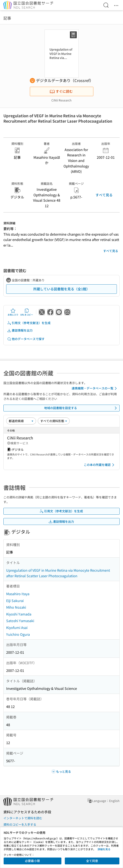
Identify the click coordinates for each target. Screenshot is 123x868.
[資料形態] (54, 421)
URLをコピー (27, 312)
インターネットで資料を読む (23, 818)
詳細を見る (104, 849)
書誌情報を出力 (20, 330)
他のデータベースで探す (26, 339)
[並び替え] (21, 421)
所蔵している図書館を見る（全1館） (61, 289)
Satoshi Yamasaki (20, 621)
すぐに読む (61, 91)
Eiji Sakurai (15, 601)
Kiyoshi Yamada (19, 614)
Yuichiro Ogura (18, 634)
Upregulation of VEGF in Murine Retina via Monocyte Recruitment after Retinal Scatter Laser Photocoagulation (58, 573)
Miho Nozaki (16, 607)
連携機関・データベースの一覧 (95, 388)
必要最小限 (32, 861)
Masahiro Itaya (18, 594)
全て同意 (92, 861)
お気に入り (13, 312)
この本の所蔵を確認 (100, 465)
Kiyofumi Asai (17, 627)
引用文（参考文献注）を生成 (29, 323)
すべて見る (104, 195)
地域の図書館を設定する (81, 408)
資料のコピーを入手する (20, 824)
